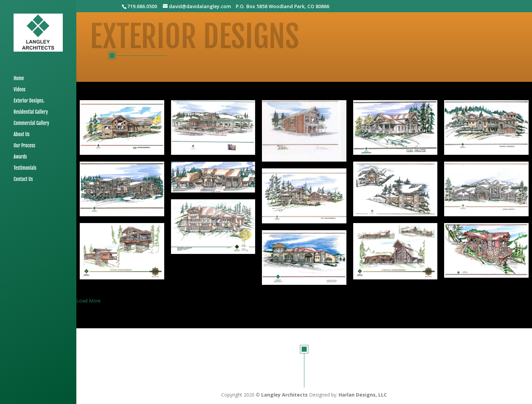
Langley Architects (284, 395)
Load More (89, 301)
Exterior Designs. (29, 101)
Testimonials (25, 168)
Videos (20, 90)
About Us (22, 135)
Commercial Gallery (31, 123)
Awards (20, 157)
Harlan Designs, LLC (363, 395)
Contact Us (23, 179)
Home (19, 79)
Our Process (24, 146)
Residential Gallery (31, 112)
